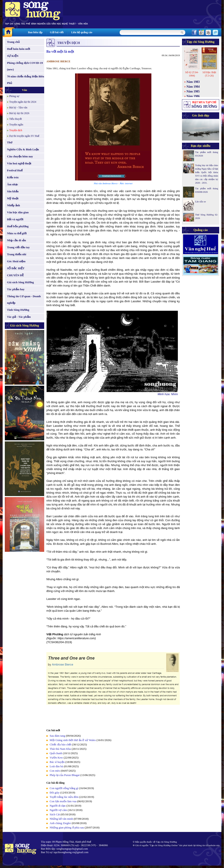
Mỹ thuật (13, 198)
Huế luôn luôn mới (19, 49)
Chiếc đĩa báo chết (60, 744)
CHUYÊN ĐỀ (15, 275)
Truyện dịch (16, 130)
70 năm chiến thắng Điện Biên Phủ (25, 80)
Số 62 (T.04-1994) (192, 74)
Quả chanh (56, 753)
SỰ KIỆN (13, 56)
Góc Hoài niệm (16, 261)
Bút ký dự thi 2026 (19, 113)
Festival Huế (15, 170)
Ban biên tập (35, 32)
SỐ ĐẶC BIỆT (16, 268)
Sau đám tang (57, 736)
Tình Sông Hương (18, 310)
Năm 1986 (193, 96)
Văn (24, 90)
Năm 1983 (193, 82)
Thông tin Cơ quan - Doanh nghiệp (24, 299)
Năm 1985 (193, 91)
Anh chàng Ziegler (61, 823)
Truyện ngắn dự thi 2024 (23, 102)
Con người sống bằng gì (64, 788)
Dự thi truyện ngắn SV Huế (24, 136)
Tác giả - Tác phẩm (19, 317)
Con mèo (55, 771)
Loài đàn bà (56, 766)
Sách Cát (55, 814)
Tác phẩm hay (16, 289)
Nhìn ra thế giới (17, 233)
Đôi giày (55, 792)
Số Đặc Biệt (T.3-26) (209, 74)
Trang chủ (13, 42)
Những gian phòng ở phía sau (67, 827)
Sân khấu (13, 191)
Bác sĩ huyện (57, 762)
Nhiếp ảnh (13, 205)
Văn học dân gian (18, 212)
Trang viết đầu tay (18, 247)
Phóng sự (14, 96)
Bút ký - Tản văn (18, 108)
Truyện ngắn (16, 125)
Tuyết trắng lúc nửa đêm (64, 797)
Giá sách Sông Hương (20, 282)
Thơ (10, 142)
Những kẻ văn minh (61, 819)
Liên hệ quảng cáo (82, 32)
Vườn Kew (56, 758)
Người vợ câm (58, 810)
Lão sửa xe (200, 201)
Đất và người (15, 219)
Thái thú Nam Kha (60, 749)
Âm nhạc (13, 184)
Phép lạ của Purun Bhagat (65, 775)
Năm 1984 (193, 87)
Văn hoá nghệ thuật (19, 163)
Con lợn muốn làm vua (63, 801)
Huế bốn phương (18, 226)
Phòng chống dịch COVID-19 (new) (25, 66)
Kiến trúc (13, 177)
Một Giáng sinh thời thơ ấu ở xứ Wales (73, 740)
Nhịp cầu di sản (17, 240)
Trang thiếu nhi (17, 254)
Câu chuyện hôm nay (20, 156)
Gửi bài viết (57, 32)
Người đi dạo (58, 806)
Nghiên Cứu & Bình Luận (23, 149)
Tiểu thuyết (16, 119)
